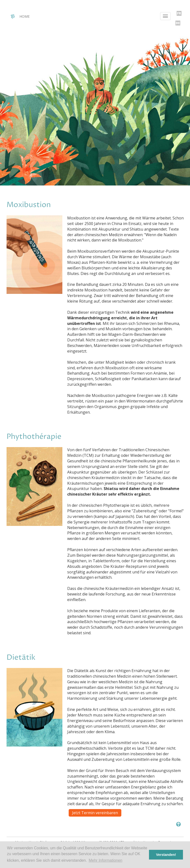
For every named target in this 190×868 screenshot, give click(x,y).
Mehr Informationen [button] (105, 860)
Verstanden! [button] (166, 855)
